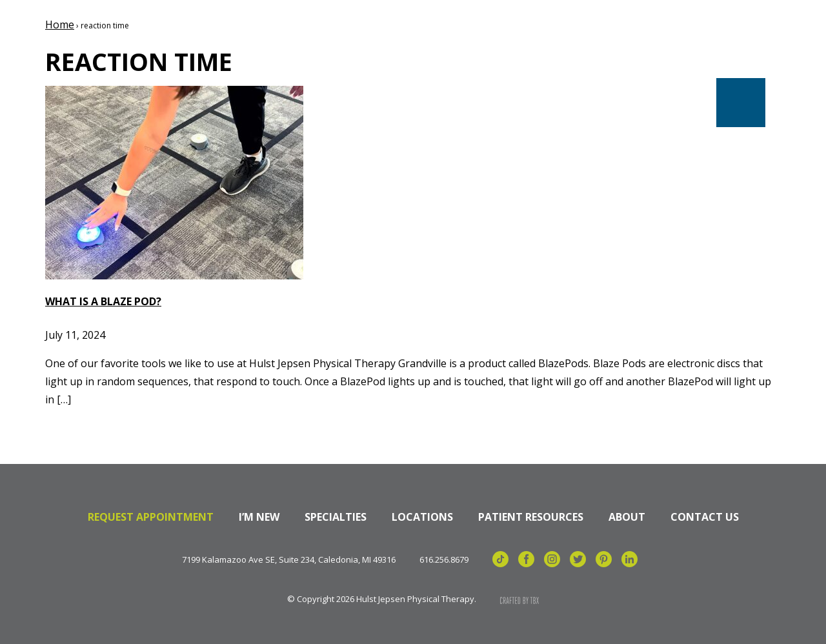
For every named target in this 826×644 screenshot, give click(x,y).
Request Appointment (151, 517)
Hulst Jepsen (122, 54)
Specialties (336, 517)
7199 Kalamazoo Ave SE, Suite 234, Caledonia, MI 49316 (289, 560)
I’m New (259, 517)
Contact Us (705, 517)
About (627, 517)
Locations (422, 517)
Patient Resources (531, 517)
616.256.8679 (444, 560)
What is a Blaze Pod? (103, 301)
